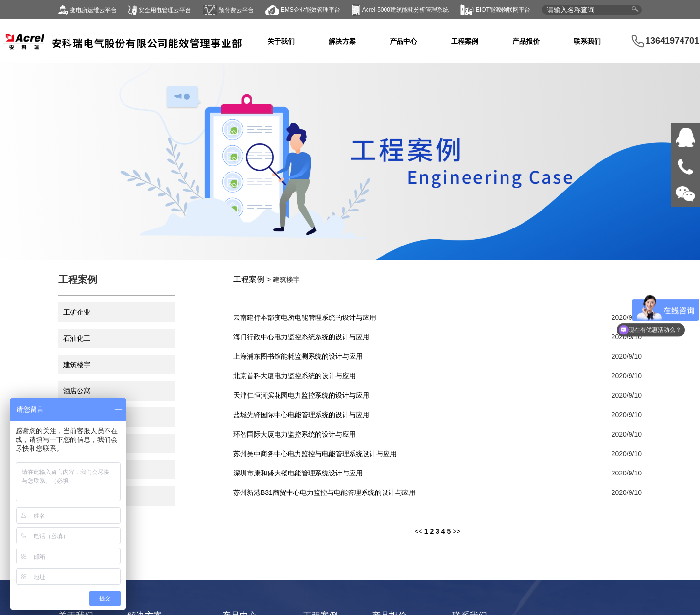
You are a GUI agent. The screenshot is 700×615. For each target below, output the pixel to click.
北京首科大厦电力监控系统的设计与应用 (295, 376)
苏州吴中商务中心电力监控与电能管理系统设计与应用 (315, 454)
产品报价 (526, 41)
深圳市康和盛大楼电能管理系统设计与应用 (298, 473)
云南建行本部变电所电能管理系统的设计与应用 (305, 317)
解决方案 (342, 41)
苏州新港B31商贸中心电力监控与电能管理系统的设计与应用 (324, 492)
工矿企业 (77, 312)
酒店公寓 (77, 391)
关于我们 (281, 41)
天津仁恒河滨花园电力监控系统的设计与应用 (301, 395)
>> (456, 531)
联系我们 (587, 41)
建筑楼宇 (77, 365)
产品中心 (403, 41)
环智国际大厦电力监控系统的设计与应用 (295, 434)
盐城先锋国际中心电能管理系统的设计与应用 (301, 415)
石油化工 (77, 338)
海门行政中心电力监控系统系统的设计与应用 (301, 337)
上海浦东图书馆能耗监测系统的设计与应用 (298, 356)
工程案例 (465, 41)
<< (418, 531)
